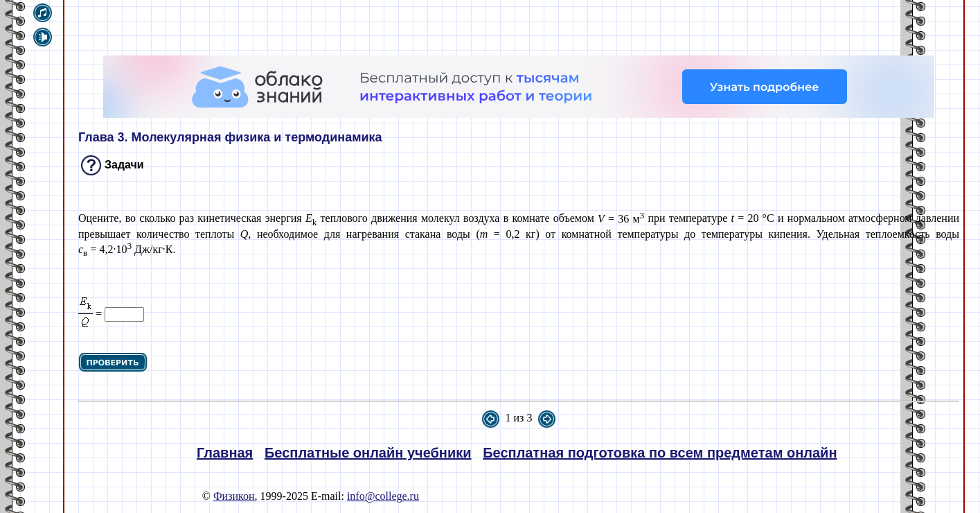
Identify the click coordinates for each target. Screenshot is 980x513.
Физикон (234, 496)
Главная (225, 453)
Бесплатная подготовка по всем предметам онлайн (660, 453)
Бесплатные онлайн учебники (368, 453)
